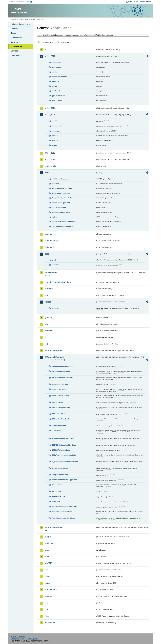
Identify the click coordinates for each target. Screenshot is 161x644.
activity (54, 260)
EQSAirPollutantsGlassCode (63, 438)
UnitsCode (56, 501)
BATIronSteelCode (59, 414)
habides (49, 331)
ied (46, 344)
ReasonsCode (57, 485)
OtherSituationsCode (60, 468)
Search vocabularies (48, 42)
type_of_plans (57, 100)
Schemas (15, 42)
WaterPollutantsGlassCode (62, 512)
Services (14, 51)
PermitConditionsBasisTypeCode (64, 480)
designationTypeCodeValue (62, 198)
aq (46, 50)
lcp (46, 570)
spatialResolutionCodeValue (63, 226)
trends (54, 145)
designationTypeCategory (62, 193)
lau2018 (48, 563)
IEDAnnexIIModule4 (54, 528)
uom (47, 609)
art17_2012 (50, 153)
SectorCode (56, 491)
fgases (48, 302)
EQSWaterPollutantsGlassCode (64, 455)
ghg (47, 324)
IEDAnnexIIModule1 (54, 351)
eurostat (49, 289)
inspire (48, 537)
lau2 (47, 557)
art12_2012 (50, 56)
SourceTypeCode (58, 496)
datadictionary (52, 241)
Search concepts (66, 42)
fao (46, 295)
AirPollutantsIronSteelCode (62, 378)
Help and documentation (21, 24)
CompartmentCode (59, 425)
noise (47, 583)
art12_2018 (50, 108)
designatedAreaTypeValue (62, 188)
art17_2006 (50, 115)
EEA (21, 2)
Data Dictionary (30, 20)
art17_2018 (50, 159)
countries (55, 131)
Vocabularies (17, 46)
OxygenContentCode (60, 475)
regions (55, 217)
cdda (47, 173)
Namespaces (16, 55)
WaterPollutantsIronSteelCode (63, 518)
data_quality (56, 67)
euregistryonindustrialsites (58, 282)
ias (46, 337)
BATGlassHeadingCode (61, 407)
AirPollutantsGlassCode (61, 371)
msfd (47, 576)
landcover (50, 543)
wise (47, 616)
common (49, 234)
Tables (14, 33)
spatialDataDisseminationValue (64, 222)
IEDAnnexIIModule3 (54, 357)
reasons (55, 140)
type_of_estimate (58, 96)
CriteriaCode (57, 430)
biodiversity (50, 166)
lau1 (47, 550)
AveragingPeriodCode (60, 384)
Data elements (17, 38)
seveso (48, 596)
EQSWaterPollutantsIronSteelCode (65, 462)
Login (130, 2)
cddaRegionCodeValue (60, 179)
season (54, 86)
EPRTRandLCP (52, 273)
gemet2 (48, 318)
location (55, 72)
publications (51, 590)
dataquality (50, 247)
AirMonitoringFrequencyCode (63, 366)
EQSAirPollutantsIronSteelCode (64, 445)
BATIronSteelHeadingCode (62, 419)
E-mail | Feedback (18, 637)
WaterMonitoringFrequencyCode (64, 507)
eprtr (47, 254)
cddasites (55, 184)
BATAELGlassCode (59, 389)
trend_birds (56, 91)
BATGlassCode (57, 402)
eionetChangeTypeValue (61, 203)
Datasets (15, 29)
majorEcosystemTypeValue (62, 212)
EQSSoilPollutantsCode (61, 450)
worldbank (50, 623)
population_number (59, 77)
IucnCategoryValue (59, 207)
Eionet (21, 20)
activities (55, 121)
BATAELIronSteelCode (60, 396)
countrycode (57, 62)
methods (55, 136)
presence (55, 81)
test (47, 603)
